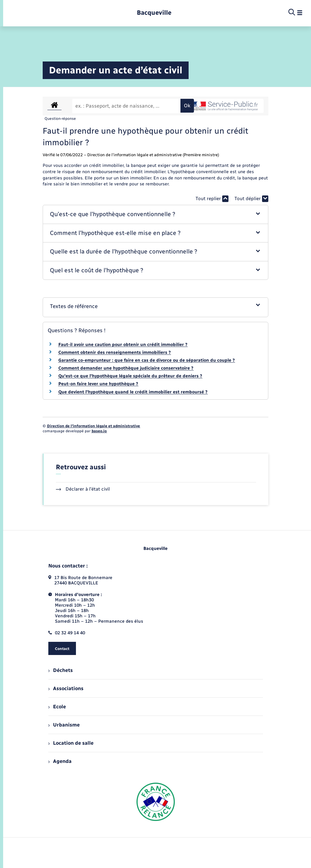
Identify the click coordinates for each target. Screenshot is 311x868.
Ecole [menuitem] (57, 707)
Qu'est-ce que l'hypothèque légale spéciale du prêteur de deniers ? (130, 376)
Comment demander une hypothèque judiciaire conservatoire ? (126, 368)
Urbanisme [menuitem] (64, 725)
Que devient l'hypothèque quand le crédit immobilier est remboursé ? (133, 392)
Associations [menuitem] (66, 688)
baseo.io (99, 431)
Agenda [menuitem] (60, 761)
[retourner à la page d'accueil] (154, 13)
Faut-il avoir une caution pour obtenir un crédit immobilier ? (123, 345)
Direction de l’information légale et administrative (94, 426)
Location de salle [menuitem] (71, 743)
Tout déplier (251, 199)
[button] (156, 214)
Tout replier (212, 199)
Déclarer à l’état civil (83, 489)
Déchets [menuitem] (61, 670)
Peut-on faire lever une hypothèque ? (98, 384)
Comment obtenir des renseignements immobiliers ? (115, 352)
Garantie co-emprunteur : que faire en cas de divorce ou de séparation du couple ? (147, 360)
